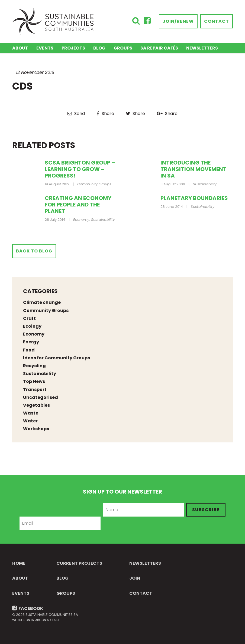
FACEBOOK (28, 608)
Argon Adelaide (48, 620)
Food (29, 350)
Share (105, 114)
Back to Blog (34, 251)
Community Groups (94, 184)
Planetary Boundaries (194, 198)
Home (19, 563)
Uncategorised (41, 397)
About (20, 48)
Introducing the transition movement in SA (194, 169)
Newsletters (202, 48)
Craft (29, 318)
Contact (217, 21)
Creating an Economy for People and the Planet (78, 205)
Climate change (42, 302)
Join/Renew (178, 21)
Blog (99, 48)
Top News (34, 381)
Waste (31, 413)
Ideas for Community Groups (57, 358)
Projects (73, 48)
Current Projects (79, 563)
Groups (123, 48)
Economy (81, 220)
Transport (35, 390)
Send (76, 114)
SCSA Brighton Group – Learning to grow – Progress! (80, 169)
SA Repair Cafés (159, 48)
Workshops (36, 429)
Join (135, 578)
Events (45, 48)
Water (30, 421)
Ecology (32, 326)
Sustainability (205, 184)
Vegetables (36, 405)
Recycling (34, 366)
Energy (31, 342)
